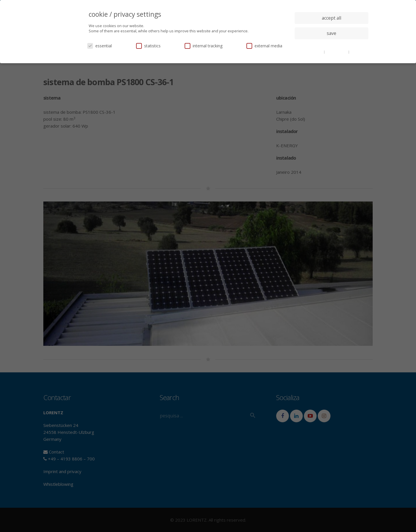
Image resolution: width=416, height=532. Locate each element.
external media (264, 46)
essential (100, 46)
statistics (148, 46)
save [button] (331, 33)
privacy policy (337, 52)
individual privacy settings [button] (331, 45)
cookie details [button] (312, 52)
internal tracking (204, 46)
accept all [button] (331, 18)
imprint (357, 52)
